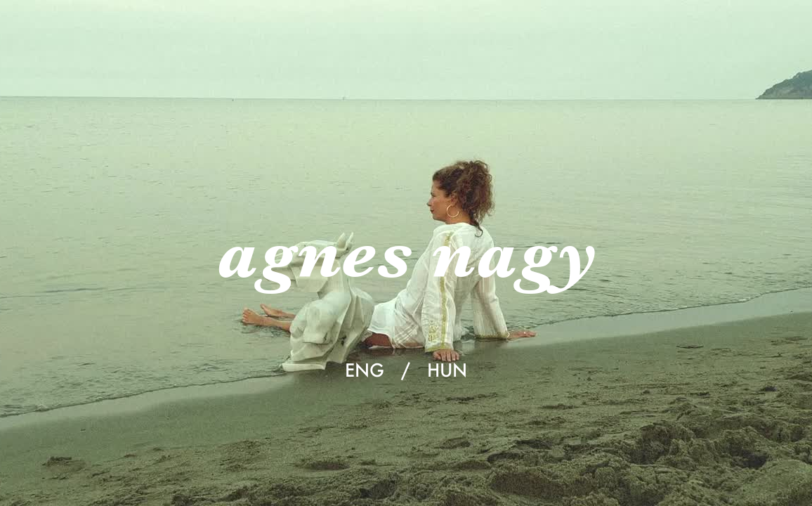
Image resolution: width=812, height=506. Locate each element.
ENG (365, 370)
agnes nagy (406, 253)
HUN (447, 370)
